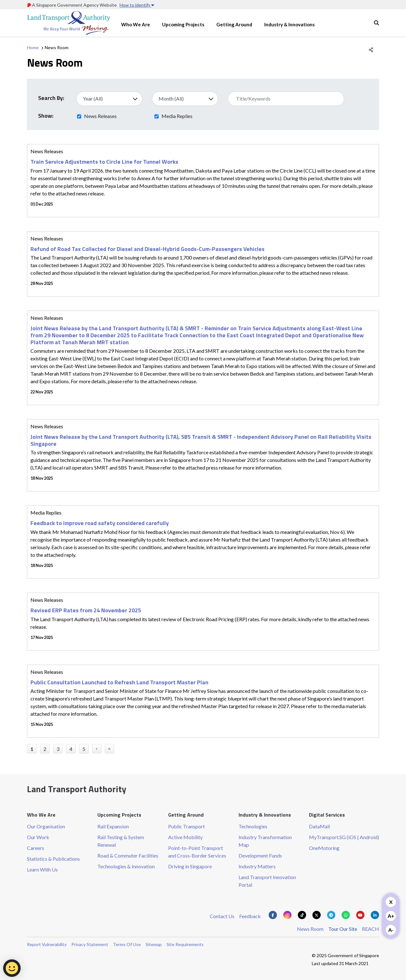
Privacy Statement (90, 944)
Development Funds (260, 855)
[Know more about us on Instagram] (287, 915)
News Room (310, 929)
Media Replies (177, 116)
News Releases (100, 116)
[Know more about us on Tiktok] (302, 915)
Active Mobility (185, 837)
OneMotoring (324, 848)
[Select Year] (109, 99)
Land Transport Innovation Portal (267, 881)
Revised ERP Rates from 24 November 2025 (86, 610)
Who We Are (136, 24)
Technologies (253, 826)
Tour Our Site (343, 929)
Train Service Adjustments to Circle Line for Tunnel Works (104, 162)
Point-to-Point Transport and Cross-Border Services (197, 852)
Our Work (38, 837)
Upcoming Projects (183, 24)
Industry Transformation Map (265, 841)
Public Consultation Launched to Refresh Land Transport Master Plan (119, 682)
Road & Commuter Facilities (128, 855)
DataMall (319, 826)
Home (33, 47)
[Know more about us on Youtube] (360, 915)
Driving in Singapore (190, 866)
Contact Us (222, 916)
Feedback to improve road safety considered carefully (100, 523)
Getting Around (234, 24)
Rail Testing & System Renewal (121, 841)
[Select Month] (185, 99)
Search (377, 23)
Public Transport (187, 826)
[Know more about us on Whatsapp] (346, 915)
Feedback (250, 916)
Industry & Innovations (289, 24)
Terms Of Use (127, 944)
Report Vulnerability (47, 944)
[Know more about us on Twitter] (317, 915)
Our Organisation (46, 826)
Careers (36, 848)
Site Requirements (185, 944)
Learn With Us (42, 869)
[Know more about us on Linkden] (375, 915)
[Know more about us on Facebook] (273, 915)
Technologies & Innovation (126, 866)
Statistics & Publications (53, 859)
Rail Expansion (113, 826)
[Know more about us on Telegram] (331, 915)
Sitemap (154, 944)
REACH (370, 929)
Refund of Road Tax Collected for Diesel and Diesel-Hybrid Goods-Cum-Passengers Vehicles (147, 249)
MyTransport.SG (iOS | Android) (344, 837)
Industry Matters (257, 866)
